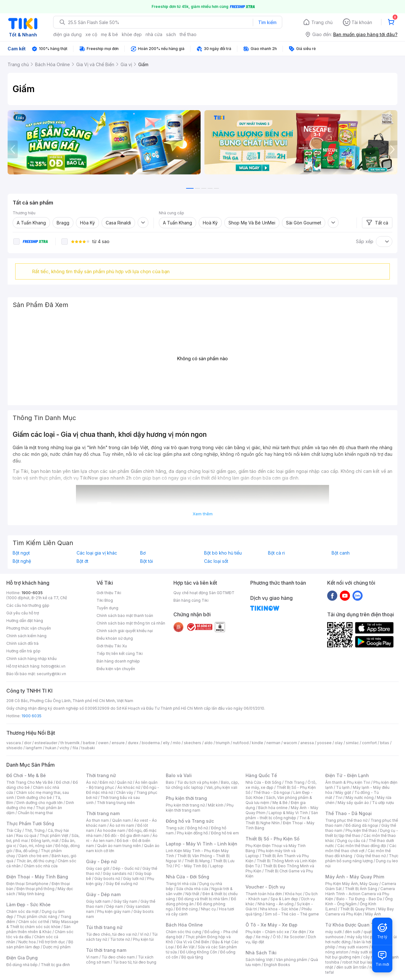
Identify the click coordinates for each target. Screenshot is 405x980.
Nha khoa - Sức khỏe (279, 909)
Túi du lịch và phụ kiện (197, 782)
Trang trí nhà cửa (181, 884)
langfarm (34, 748)
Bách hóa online (273, 808)
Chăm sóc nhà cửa (41, 866)
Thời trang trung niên (116, 803)
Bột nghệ (22, 561)
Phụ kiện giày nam (114, 911)
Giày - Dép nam (103, 894)
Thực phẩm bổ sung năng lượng (362, 858)
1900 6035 (31, 716)
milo (177, 743)
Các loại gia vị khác (97, 553)
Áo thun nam (97, 820)
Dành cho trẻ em (33, 856)
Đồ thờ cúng (187, 909)
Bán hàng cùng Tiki (191, 600)
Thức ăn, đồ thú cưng (35, 861)
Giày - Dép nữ (101, 861)
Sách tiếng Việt (259, 960)
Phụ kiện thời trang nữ (185, 805)
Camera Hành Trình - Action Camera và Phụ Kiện (360, 894)
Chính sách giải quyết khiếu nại (125, 631)
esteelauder (46, 743)
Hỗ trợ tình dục (52, 942)
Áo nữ (91, 782)
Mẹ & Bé (280, 803)
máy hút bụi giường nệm (359, 955)
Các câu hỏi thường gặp (28, 605)
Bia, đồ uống (27, 851)
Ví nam (92, 957)
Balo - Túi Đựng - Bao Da (359, 899)
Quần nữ (124, 782)
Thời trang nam (103, 813)
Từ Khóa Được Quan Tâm (353, 925)
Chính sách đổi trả (22, 643)
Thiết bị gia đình (55, 965)
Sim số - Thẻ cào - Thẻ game (292, 914)
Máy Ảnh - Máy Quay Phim (355, 877)
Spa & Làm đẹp (284, 899)
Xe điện (299, 932)
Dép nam (115, 906)
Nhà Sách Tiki (261, 953)
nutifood (241, 743)
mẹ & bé (109, 34)
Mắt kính (216, 805)
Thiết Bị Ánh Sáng (361, 889)
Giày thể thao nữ (371, 856)
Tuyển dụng (107, 608)
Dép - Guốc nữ (126, 868)
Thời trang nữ (101, 775)
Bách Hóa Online (184, 925)
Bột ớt (82, 561)
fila (75, 748)
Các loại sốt (216, 561)
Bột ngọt (21, 553)
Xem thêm (203, 514)
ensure (118, 743)
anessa (307, 743)
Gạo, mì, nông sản (36, 846)
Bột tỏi (146, 561)
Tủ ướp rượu (383, 803)
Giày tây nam (125, 901)
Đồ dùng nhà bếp (22, 965)
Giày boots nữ (107, 879)
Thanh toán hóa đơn (264, 894)
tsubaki (88, 748)
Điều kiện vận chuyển (116, 669)
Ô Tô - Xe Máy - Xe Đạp (271, 925)
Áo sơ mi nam (122, 825)
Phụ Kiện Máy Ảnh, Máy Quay (352, 884)
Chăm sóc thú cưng (184, 932)
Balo (170, 782)
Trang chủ (322, 22)
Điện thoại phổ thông (35, 889)
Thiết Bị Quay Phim (358, 909)
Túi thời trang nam (106, 950)
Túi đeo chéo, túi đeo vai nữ (111, 934)
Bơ (143, 553)
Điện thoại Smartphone (27, 884)
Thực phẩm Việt (54, 836)
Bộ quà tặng (192, 957)
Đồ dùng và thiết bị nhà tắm (203, 899)
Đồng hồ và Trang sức (190, 821)
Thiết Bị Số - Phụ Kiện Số (272, 839)
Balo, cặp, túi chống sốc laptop (202, 785)
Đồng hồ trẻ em (225, 833)
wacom (290, 743)
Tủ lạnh (343, 787)
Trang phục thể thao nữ (346, 820)
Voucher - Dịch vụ (265, 887)
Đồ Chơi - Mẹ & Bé (26, 775)
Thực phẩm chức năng (37, 917)
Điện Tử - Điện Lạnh (347, 775)
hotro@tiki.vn (53, 666)
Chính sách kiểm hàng (26, 636)
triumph (223, 743)
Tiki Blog (105, 600)
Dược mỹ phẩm (57, 947)
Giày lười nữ (134, 879)
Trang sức (175, 828)
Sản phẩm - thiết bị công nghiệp (282, 815)
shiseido (14, 748)
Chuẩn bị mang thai (35, 813)
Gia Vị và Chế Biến (193, 942)
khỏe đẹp (132, 34)
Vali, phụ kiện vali (222, 787)
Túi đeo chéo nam (118, 957)
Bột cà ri (276, 553)
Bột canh (341, 553)
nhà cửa (154, 34)
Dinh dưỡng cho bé (34, 798)
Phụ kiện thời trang (186, 798)
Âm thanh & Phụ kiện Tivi (348, 782)
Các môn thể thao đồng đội (362, 846)
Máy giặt (343, 792)
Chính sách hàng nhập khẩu (31, 659)
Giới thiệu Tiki (109, 593)
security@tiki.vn (51, 674)
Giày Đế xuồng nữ (122, 884)
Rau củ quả (26, 836)
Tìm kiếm (267, 22)
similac (352, 743)
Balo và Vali (179, 775)
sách (171, 34)
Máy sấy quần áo (353, 803)
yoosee (324, 743)
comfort (369, 743)
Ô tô (277, 937)
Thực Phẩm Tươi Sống (30, 823)
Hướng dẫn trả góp (23, 651)
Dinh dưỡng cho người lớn (40, 803)
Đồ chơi (63, 782)
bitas (385, 743)
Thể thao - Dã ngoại (272, 792)
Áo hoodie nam (111, 830)
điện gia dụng (67, 34)
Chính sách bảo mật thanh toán (125, 616)
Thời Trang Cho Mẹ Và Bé (30, 782)
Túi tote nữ (120, 939)
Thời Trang (294, 782)
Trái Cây (14, 830)
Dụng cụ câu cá (351, 841)
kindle (258, 743)
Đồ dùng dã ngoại (362, 825)
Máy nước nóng (360, 798)
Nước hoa (27, 942)
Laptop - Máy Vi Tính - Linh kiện (202, 844)
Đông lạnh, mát (45, 841)
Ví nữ (144, 934)
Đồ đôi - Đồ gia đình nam (127, 836)
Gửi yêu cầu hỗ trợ (23, 613)
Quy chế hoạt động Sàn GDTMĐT (204, 593)
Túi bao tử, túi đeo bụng (135, 962)
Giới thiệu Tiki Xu (112, 646)
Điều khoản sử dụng (115, 638)
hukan (51, 748)
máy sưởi (333, 932)
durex (133, 743)
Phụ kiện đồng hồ (192, 833)
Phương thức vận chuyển (29, 628)
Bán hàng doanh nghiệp (118, 661)
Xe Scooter (294, 937)
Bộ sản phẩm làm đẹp (40, 944)
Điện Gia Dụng (22, 958)
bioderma (151, 743)
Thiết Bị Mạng (197, 861)
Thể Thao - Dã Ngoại (349, 813)
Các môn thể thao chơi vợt (361, 848)
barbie (89, 743)
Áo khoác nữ (129, 787)
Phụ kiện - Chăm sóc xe (267, 932)
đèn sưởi (353, 932)
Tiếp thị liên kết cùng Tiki (120, 653)
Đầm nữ (107, 782)
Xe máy (263, 937)
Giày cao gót (98, 868)
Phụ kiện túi (143, 939)
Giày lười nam (98, 901)
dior (28, 743)
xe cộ (91, 34)
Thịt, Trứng (35, 830)
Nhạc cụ (208, 909)
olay (339, 743)
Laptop (217, 866)
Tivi (339, 798)
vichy (64, 748)
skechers (193, 743)
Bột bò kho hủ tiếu (223, 553)
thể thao (188, 34)
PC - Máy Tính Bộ (191, 866)
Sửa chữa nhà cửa (192, 889)
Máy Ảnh (373, 914)
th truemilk (70, 743)
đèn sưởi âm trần (351, 967)
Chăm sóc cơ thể (34, 922)
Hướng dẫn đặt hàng (25, 621)
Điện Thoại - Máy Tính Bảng (37, 877)
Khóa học (294, 894)
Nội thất (192, 894)
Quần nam (121, 820)
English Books (277, 965)
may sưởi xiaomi (353, 947)
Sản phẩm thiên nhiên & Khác (38, 929)
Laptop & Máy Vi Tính (288, 813)
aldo (209, 743)
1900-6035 (32, 593)
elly (166, 743)
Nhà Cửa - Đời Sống (187, 877)
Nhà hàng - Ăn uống (276, 904)
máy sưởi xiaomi (366, 952)
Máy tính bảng (31, 894)
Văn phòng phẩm (292, 960)
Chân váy (125, 792)
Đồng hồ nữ (198, 828)
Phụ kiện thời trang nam (200, 808)
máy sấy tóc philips (365, 937)
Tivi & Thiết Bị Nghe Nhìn (278, 820)
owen (103, 743)
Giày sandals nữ (117, 873)
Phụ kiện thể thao (361, 830)
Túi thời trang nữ (104, 927)
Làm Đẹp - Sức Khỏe (28, 905)
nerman (273, 743)
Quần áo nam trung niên (119, 846)
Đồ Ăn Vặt (186, 947)
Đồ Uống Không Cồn (199, 952)
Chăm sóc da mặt (22, 911)
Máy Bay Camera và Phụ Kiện (360, 911)
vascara (14, 743)
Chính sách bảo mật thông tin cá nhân (131, 623)
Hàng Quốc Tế (261, 775)
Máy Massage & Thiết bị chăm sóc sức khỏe (42, 924)
